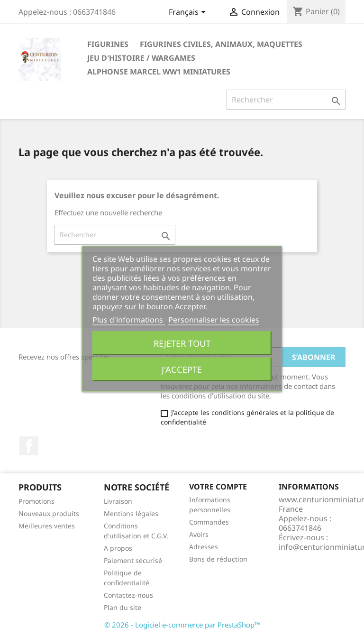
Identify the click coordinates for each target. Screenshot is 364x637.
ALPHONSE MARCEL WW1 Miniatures (159, 72)
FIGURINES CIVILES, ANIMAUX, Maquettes (221, 44)
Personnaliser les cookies (214, 319)
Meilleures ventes (47, 526)
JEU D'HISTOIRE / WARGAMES (141, 58)
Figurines (108, 44)
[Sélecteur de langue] (189, 13)
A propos (118, 548)
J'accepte (182, 369)
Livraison (118, 501)
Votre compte (218, 487)
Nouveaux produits (49, 513)
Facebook (29, 446)
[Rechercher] (286, 100)
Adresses (204, 547)
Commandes (209, 522)
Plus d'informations (129, 319)
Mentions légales (131, 513)
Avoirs (199, 534)
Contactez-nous (128, 595)
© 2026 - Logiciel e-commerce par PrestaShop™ (182, 625)
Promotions (36, 501)
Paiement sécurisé (133, 560)
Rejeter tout (182, 343)
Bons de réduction (218, 559)
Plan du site (123, 607)
